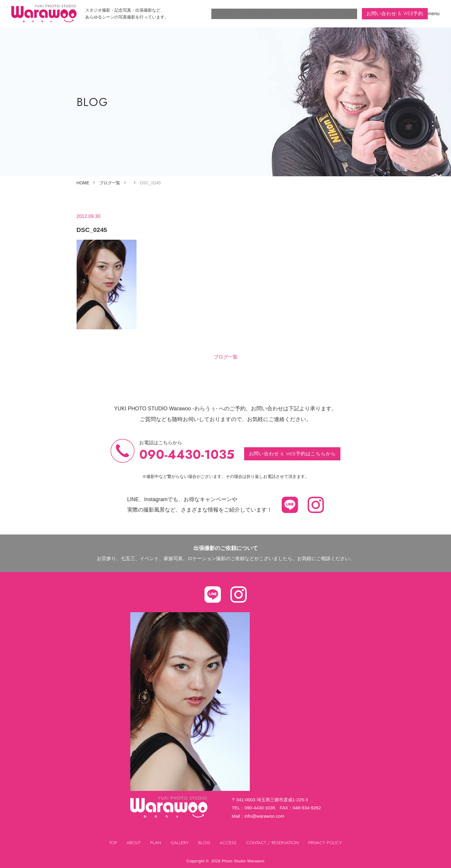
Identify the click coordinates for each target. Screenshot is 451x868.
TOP (112, 843)
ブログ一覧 (226, 357)
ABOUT (132, 843)
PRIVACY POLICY (326, 843)
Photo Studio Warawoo (243, 861)
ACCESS (336, 13)
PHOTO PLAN (243, 13)
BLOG (309, 13)
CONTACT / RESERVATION (273, 843)
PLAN (155, 843)
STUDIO (208, 13)
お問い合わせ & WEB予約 (392, 13)
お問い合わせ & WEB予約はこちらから (292, 454)
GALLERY (280, 13)
